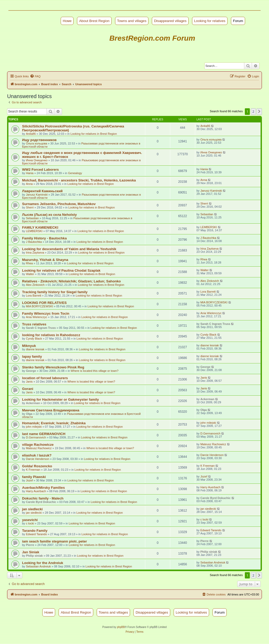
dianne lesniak (35, 349)
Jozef (29, 480)
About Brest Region (94, 21)
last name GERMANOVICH (44, 434)
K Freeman (33, 470)
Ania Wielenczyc (37, 317)
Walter (30, 274)
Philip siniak (34, 556)
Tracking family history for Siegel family (55, 292)
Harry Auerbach (36, 491)
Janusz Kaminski (37, 195)
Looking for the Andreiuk (43, 563)
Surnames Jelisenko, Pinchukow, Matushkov (59, 204)
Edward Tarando (37, 534)
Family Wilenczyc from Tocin (46, 313)
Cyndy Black (34, 339)
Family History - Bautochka (44, 238)
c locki (30, 523)
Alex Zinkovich (35, 285)
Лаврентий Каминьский (42, 191)
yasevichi (30, 520)
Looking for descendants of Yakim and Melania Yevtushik (69, 249)
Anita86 (31, 134)
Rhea (29, 263)
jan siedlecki (32, 509)
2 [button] (253, 111)
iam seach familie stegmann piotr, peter (55, 541)
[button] (259, 111)
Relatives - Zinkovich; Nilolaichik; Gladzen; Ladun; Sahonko (71, 281)
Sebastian (32, 218)
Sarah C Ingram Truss (41, 328)
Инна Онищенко (37, 160)
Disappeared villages (170, 21)
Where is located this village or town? (95, 371)
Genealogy (75, 173)
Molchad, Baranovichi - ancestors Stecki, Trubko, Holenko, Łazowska (79, 180)
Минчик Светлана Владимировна (51, 410)
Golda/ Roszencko (37, 466)
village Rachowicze (38, 445)
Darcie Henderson (38, 459)
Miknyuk (29, 346)
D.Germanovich (36, 437)
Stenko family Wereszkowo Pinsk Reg (53, 367)
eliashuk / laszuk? (37, 455)
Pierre (30, 545)
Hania (30, 173)
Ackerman (33, 403)
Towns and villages (132, 21)
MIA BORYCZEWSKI (40, 306)
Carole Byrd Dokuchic (41, 502)
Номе (67, 21)
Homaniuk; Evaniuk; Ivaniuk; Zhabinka (54, 423)
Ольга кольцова (37, 143)
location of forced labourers (45, 378)
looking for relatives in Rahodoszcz (51, 335)
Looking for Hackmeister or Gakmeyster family (60, 399)
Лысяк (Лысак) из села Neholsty (49, 215)
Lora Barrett (34, 296)
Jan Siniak (31, 552)
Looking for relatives (210, 21)
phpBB (121, 627)
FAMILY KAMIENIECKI (40, 227)
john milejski (34, 427)
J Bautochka (34, 242)
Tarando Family (35, 531)
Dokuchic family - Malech (43, 498)
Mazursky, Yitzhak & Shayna (45, 260)
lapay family (32, 356)
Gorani (28, 389)
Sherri (30, 207)
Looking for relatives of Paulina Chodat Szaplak (61, 270)
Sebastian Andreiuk (38, 566)
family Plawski (34, 477)
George (31, 371)
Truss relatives (34, 324)
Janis (29, 382)
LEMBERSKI (34, 231)
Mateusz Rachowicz (39, 448)
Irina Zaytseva (35, 253)
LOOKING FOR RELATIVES (44, 303)
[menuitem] (35, 76)
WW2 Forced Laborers (40, 170)
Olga (29, 414)
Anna (29, 184)
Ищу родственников (39, 140)
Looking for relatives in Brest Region (94, 134)
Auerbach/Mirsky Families (43, 488)
